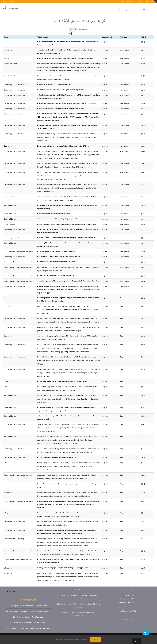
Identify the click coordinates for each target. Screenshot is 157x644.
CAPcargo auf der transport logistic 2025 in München (28, 606)
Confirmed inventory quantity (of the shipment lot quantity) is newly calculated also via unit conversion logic (67, 207)
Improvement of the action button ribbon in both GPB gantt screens (61, 108)
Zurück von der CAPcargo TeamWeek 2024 (28, 617)
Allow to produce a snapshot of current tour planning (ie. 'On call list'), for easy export (67, 238)
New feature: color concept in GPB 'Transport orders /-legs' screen (61, 90)
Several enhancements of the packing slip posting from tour (59, 219)
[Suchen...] (28, 591)
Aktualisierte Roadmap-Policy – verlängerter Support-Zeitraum (28, 611)
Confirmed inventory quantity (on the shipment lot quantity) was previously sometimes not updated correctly (68, 418)
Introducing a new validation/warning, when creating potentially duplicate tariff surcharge (69, 281)
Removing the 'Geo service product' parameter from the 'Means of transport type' (66, 58)
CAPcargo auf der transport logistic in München (28, 623)
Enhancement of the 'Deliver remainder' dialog (54, 214)
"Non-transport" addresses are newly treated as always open (59, 256)
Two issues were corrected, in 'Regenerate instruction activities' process (63, 381)
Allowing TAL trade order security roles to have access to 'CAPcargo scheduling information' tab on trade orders (65, 245)
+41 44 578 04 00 (132, 599)
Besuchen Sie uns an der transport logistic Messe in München (28, 628)
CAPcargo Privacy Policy (129, 611)
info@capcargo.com (9, 1)
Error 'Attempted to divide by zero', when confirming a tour (58, 457)
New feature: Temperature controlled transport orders (57, 262)
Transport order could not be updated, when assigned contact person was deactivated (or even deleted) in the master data (68, 561)
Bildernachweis (129, 620)
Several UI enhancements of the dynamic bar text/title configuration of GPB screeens (68, 103)
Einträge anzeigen (82, 29)
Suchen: (68, 33)
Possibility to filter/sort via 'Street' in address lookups (57, 251)
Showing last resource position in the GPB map (55, 85)
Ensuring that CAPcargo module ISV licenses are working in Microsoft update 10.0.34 (67, 224)
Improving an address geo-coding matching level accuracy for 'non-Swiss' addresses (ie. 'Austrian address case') (68, 43)
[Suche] (7, 591)
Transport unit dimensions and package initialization (56, 276)
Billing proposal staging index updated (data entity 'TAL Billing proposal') (63, 568)
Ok (96, 640)
